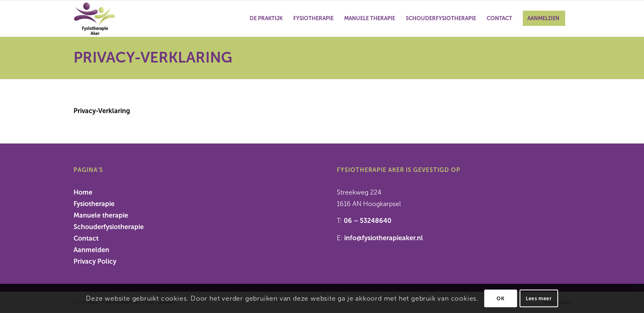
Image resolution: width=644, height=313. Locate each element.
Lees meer (539, 299)
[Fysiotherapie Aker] (113, 19)
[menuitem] (266, 19)
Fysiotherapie (94, 204)
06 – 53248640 (368, 221)
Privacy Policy (95, 261)
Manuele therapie (101, 215)
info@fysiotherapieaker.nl (384, 238)
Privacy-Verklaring (153, 57)
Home (83, 192)
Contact (86, 238)
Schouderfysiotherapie (109, 227)
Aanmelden (91, 250)
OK (500, 299)
